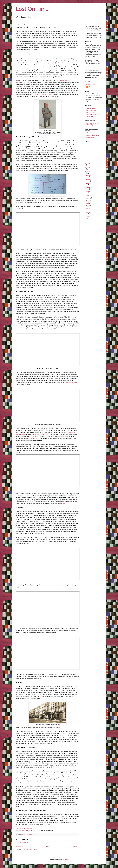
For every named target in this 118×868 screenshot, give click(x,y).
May (88, 201)
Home (48, 847)
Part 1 (18, 41)
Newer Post (19, 847)
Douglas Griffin (91, 113)
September (89, 188)
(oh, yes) (48, 95)
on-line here (35, 438)
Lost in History (26, 830)
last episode (62, 63)
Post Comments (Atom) (30, 850)
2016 (88, 217)
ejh (89, 87)
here (46, 145)
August (88, 192)
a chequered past (70, 383)
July (88, 196)
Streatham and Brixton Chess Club (93, 115)
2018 (88, 168)
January (89, 212)
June (88, 198)
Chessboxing (90, 133)
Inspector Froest (40, 95)
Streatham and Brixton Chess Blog (93, 124)
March (88, 206)
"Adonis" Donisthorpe (38, 434)
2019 (88, 164)
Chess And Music (91, 108)
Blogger (67, 860)
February (89, 208)
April (88, 203)
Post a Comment (23, 843)
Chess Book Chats (92, 110)
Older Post (76, 847)
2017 (88, 172)
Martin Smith (92, 84)
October (89, 183)
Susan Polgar (90, 137)
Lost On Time (32, 9)
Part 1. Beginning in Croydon (25, 828)
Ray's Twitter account (93, 135)
